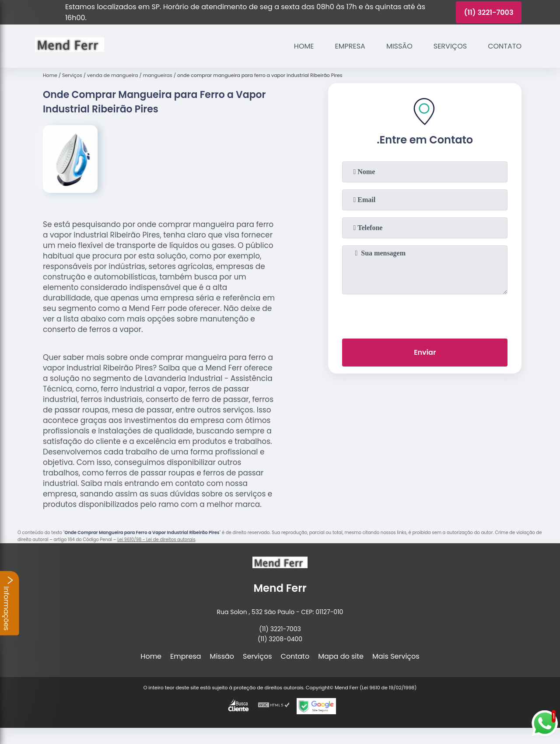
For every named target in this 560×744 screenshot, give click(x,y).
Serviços (450, 46)
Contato (505, 46)
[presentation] (425, 314)
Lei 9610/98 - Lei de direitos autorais (156, 540)
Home (304, 46)
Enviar (425, 352)
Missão (399, 46)
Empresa (350, 46)
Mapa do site (341, 656)
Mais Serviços (396, 656)
